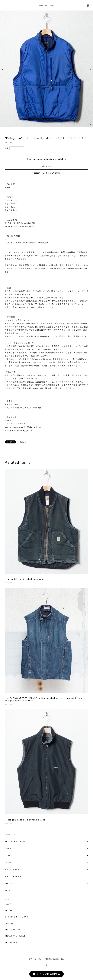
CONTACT (10, 923)
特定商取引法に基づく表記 (55, 959)
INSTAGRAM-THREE (15, 942)
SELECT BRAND (13, 876)
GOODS (9, 883)
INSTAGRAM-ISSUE (15, 930)
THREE (8, 862)
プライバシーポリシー (37, 959)
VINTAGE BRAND (13, 869)
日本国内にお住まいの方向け (47, 173)
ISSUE (8, 848)
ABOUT (8, 910)
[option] (46, 69)
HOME (8, 904)
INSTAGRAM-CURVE (15, 936)
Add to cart (46, 166)
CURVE (8, 855)
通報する (23, 442)
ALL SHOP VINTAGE (15, 842)
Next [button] (90, 69)
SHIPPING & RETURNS (16, 917)
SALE (7, 890)
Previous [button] (3, 69)
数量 (7, 148)
